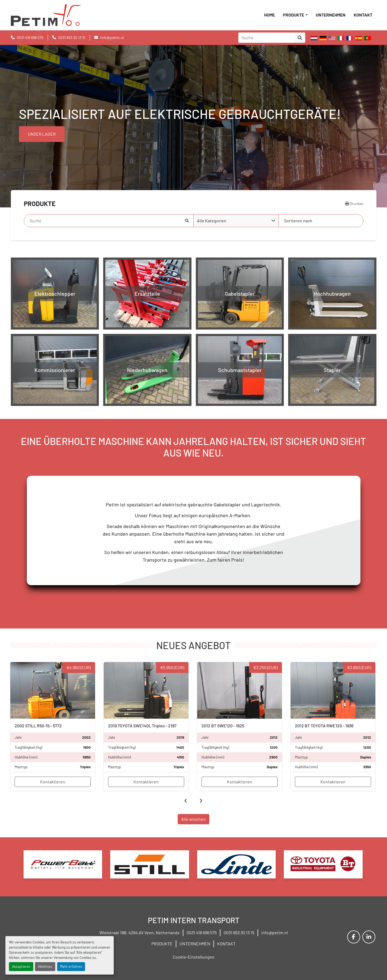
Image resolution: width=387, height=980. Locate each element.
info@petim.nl (112, 38)
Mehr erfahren (71, 966)
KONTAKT (363, 15)
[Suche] (105, 221)
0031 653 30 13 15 (72, 38)
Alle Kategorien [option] (212, 221)
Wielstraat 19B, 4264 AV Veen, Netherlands (139, 932)
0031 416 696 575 (30, 38)
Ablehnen (45, 966)
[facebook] (354, 937)
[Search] (266, 38)
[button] (295, 15)
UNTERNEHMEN (331, 15)
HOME (269, 15)
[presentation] (186, 799)
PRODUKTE (294, 15)
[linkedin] (369, 937)
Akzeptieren (21, 966)
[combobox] (236, 221)
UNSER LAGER (42, 134)
